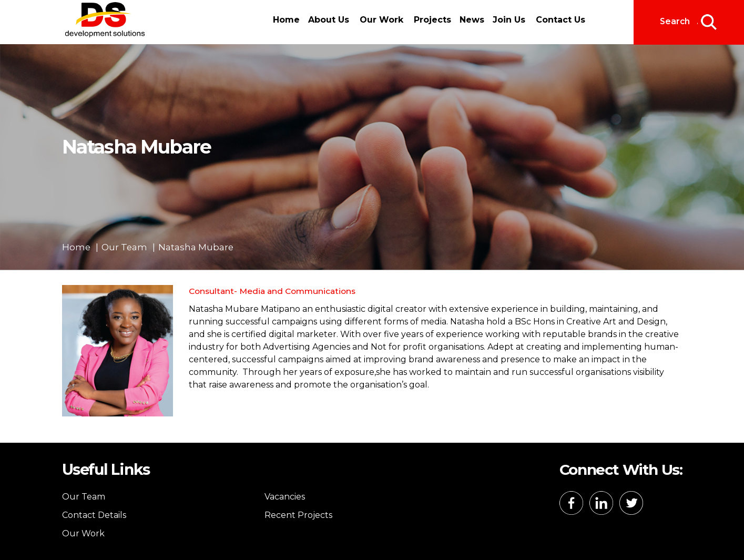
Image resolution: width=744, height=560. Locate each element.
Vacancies (285, 497)
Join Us (509, 20)
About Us (329, 20)
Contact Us (560, 20)
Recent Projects (298, 515)
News (472, 20)
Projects (432, 20)
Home (286, 20)
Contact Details (94, 515)
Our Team (84, 497)
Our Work (381, 20)
